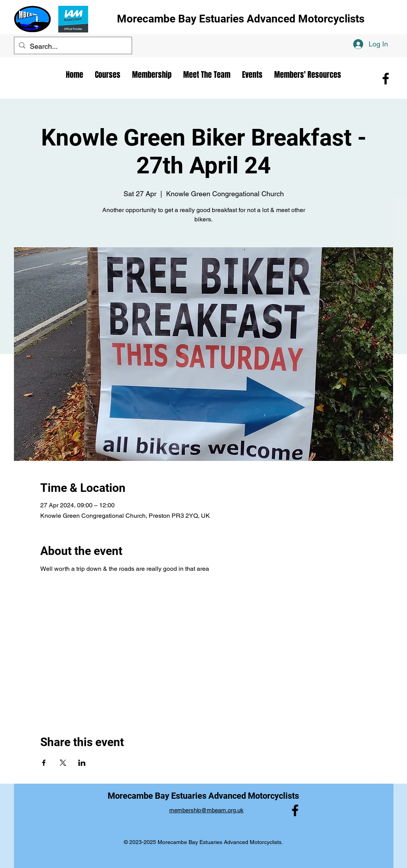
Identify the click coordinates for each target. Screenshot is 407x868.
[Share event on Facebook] (44, 763)
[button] (207, 75)
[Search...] (73, 46)
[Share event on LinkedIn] (82, 763)
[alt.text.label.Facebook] (386, 79)
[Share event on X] (63, 763)
